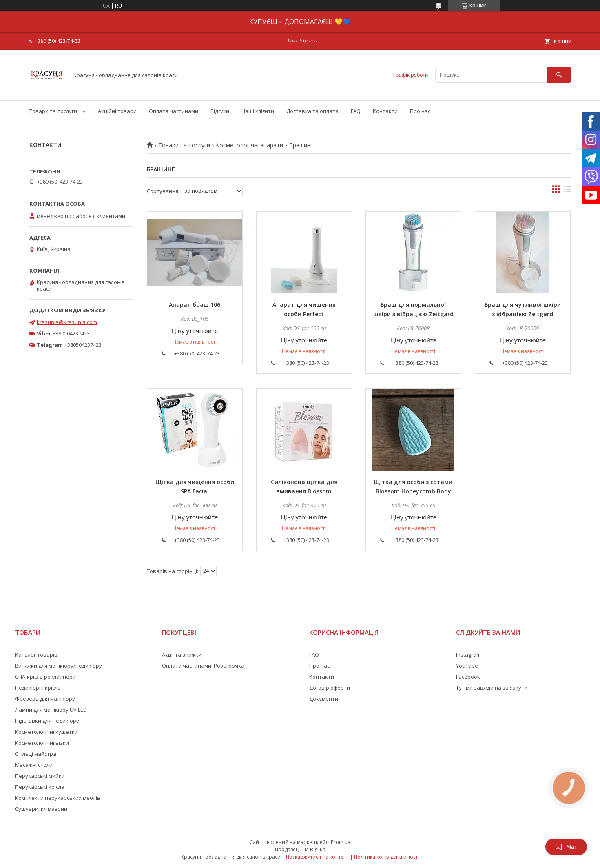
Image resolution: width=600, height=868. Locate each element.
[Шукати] (559, 75)
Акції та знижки (182, 655)
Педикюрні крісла (38, 688)
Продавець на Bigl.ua (300, 849)
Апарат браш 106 (195, 305)
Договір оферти (330, 688)
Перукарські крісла (40, 787)
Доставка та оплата (312, 111)
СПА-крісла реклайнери (45, 677)
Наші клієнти (258, 111)
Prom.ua (341, 842)
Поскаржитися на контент (317, 857)
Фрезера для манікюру (45, 699)
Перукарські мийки (40, 776)
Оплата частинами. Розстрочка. (204, 666)
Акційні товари (117, 111)
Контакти (385, 111)
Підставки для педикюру (47, 721)
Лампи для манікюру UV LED (51, 710)
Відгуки (220, 111)
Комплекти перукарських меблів (58, 798)
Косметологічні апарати (249, 145)
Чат (566, 847)
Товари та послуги (53, 111)
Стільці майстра (36, 754)
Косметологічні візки (42, 743)
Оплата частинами (174, 111)
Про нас (420, 111)
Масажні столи (34, 765)
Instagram (468, 655)
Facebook (468, 677)
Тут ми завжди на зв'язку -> (492, 688)
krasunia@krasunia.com (67, 322)
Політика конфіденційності (386, 857)
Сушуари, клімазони (41, 809)
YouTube (467, 666)
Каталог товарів (36, 655)
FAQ (356, 111)
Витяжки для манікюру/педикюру (59, 666)
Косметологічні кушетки (46, 732)
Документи (324, 699)
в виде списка (567, 191)
